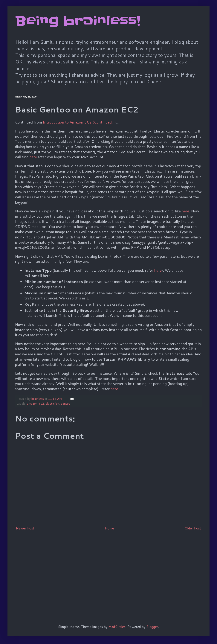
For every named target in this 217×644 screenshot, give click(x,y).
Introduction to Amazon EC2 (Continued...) (79, 122)
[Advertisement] (35, 571)
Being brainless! (78, 21)
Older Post (193, 528)
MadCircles (117, 627)
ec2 (42, 403)
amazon (32, 403)
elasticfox (52, 403)
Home (109, 528)
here (33, 157)
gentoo (66, 403)
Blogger (152, 627)
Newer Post (25, 528)
